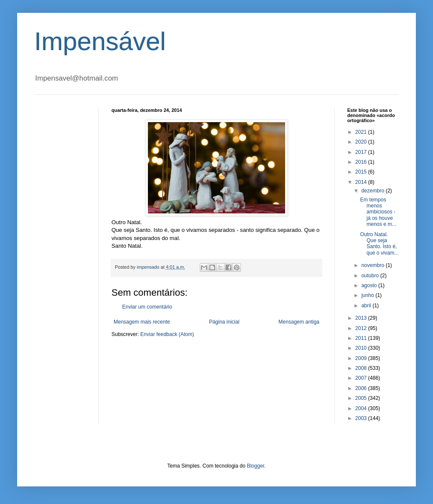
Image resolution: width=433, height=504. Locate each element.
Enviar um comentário (147, 307)
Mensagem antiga (299, 322)
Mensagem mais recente (142, 322)
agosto (370, 285)
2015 (362, 172)
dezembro (374, 191)
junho (368, 295)
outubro (371, 276)
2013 (362, 318)
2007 (362, 378)
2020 (362, 142)
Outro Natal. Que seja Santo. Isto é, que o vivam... (379, 244)
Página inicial (224, 322)
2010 (362, 348)
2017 (362, 152)
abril (367, 306)
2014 (362, 182)
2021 (362, 132)
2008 (362, 368)
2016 (362, 162)
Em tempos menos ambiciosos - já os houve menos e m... (378, 212)
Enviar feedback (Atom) (167, 334)
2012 (362, 328)
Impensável (100, 41)
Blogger (256, 466)
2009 (362, 358)
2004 (362, 408)
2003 (362, 418)
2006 (362, 388)
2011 (362, 338)
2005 (362, 398)
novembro (374, 265)
